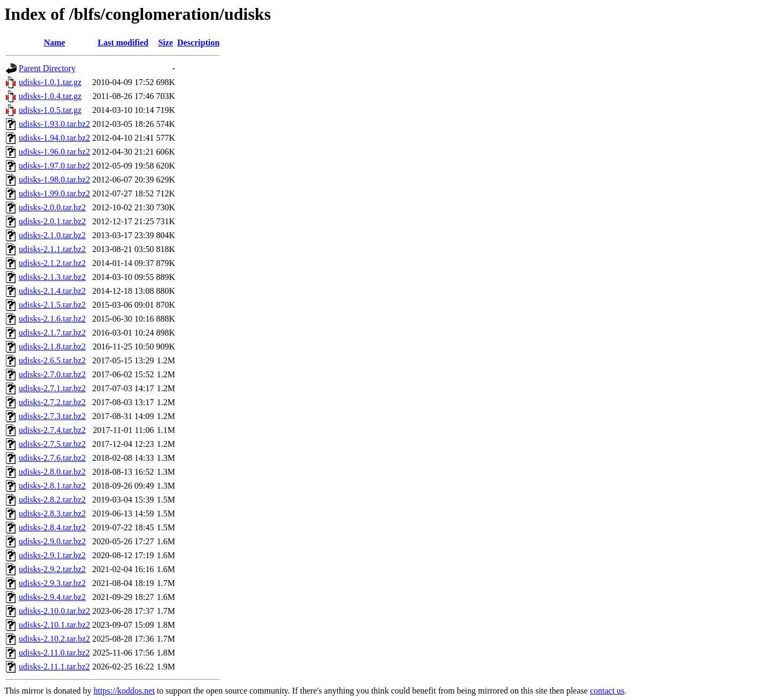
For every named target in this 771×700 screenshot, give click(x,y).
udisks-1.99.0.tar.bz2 (54, 193)
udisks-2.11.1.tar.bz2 (54, 667)
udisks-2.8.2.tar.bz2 (52, 500)
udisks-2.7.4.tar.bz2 (52, 430)
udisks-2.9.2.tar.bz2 (52, 569)
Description (198, 43)
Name (55, 43)
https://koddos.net (124, 691)
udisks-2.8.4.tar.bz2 (52, 527)
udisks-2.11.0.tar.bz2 (54, 653)
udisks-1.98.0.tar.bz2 (54, 180)
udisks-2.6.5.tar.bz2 (52, 360)
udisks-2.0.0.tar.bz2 (52, 207)
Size (165, 43)
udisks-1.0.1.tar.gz (50, 82)
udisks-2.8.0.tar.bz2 (52, 472)
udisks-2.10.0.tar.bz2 (54, 611)
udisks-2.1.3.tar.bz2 (52, 277)
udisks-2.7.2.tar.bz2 (52, 402)
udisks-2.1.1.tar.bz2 (52, 249)
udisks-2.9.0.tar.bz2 (52, 541)
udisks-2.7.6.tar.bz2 (52, 458)
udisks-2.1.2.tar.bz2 (52, 263)
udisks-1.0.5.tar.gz (50, 110)
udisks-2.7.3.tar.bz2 (52, 416)
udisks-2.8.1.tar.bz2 (52, 486)
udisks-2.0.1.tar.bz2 (52, 221)
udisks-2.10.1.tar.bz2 (54, 625)
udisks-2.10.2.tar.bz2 (54, 639)
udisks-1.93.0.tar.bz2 (54, 124)
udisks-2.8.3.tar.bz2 (52, 513)
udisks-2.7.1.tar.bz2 (52, 388)
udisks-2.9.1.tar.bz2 (52, 555)
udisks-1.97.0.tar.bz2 (54, 166)
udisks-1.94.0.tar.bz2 (54, 138)
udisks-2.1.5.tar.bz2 (52, 305)
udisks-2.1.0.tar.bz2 (52, 235)
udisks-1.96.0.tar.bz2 (54, 152)
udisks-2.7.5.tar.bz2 (52, 444)
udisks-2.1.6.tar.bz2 (52, 319)
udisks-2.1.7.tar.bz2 (52, 333)
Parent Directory (47, 68)
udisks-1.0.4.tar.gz (50, 96)
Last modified (123, 43)
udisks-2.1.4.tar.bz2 (52, 291)
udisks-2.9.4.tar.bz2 (52, 597)
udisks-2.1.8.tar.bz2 (52, 347)
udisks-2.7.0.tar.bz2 (52, 374)
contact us (607, 691)
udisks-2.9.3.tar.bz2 (52, 583)
